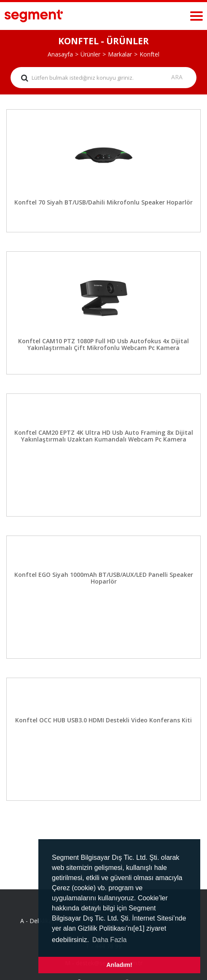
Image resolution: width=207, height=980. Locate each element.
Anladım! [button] (119, 965)
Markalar (120, 54)
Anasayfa (60, 54)
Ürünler (90, 54)
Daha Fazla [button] (110, 940)
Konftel (149, 54)
